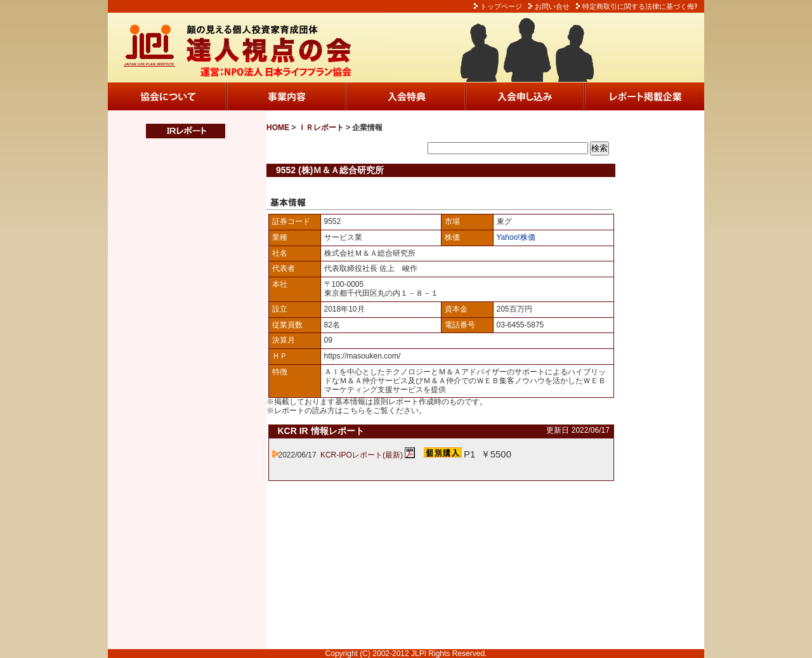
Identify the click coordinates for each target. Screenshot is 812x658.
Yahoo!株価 (516, 237)
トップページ (501, 6)
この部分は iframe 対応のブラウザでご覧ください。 (178, 394)
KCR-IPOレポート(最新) (362, 455)
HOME (278, 128)
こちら (354, 411)
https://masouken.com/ (363, 356)
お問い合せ (552, 6)
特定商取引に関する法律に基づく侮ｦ (640, 6)
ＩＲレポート (321, 128)
